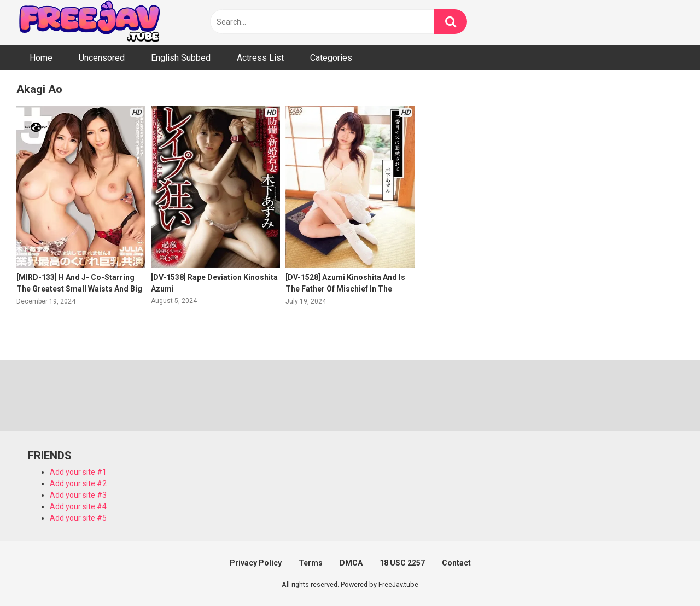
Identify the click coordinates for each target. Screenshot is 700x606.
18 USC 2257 (402, 563)
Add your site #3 (78, 495)
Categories (331, 58)
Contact (456, 563)
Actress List (260, 58)
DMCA (351, 563)
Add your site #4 (78, 506)
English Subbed (181, 58)
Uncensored (102, 58)
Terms (311, 563)
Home (41, 58)
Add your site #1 (78, 472)
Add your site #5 (78, 518)
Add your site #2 (78, 483)
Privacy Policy (256, 563)
